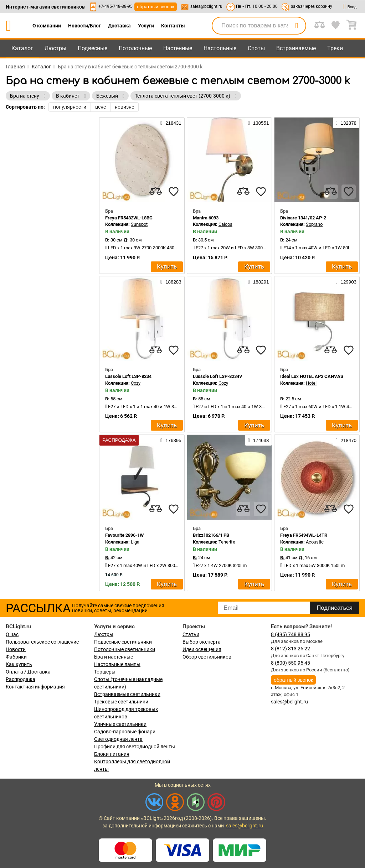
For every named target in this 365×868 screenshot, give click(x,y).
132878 (346, 123)
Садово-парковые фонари (125, 732)
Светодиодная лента (118, 739)
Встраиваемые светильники (127, 694)
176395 (171, 440)
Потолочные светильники (125, 649)
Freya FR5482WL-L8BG (129, 218)
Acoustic (315, 542)
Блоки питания (112, 754)
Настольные (220, 48)
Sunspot (139, 224)
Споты (256, 48)
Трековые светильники (121, 702)
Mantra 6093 (206, 218)
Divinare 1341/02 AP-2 (303, 218)
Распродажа (20, 679)
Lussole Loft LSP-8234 (128, 376)
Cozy (136, 383)
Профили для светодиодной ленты (135, 747)
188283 (171, 282)
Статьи (191, 634)
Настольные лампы (117, 664)
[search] (297, 26)
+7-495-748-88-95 (115, 6)
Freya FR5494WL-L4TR (304, 535)
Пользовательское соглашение (42, 642)
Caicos (225, 224)
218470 (346, 440)
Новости (16, 649)
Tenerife (227, 542)
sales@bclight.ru (206, 6)
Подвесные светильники (123, 642)
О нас (12, 634)
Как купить (19, 664)
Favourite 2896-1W (124, 535)
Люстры (55, 48)
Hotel (311, 383)
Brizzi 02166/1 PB (211, 535)
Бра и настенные (114, 657)
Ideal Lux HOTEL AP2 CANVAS (312, 376)
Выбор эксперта (202, 642)
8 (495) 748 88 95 (291, 634)
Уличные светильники (120, 724)
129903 (346, 282)
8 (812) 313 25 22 (291, 649)
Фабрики (16, 657)
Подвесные (92, 48)
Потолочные (135, 48)
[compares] (156, 192)
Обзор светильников (207, 657)
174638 (258, 440)
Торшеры (105, 672)
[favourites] (174, 192)
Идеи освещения (202, 649)
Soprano (314, 224)
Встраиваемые (296, 48)
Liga (135, 542)
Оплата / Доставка (28, 672)
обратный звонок (156, 7)
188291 (258, 282)
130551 (258, 123)
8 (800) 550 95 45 (291, 663)
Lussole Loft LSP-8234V (218, 376)
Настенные (178, 48)
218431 (171, 123)
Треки (335, 48)
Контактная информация (35, 687)
